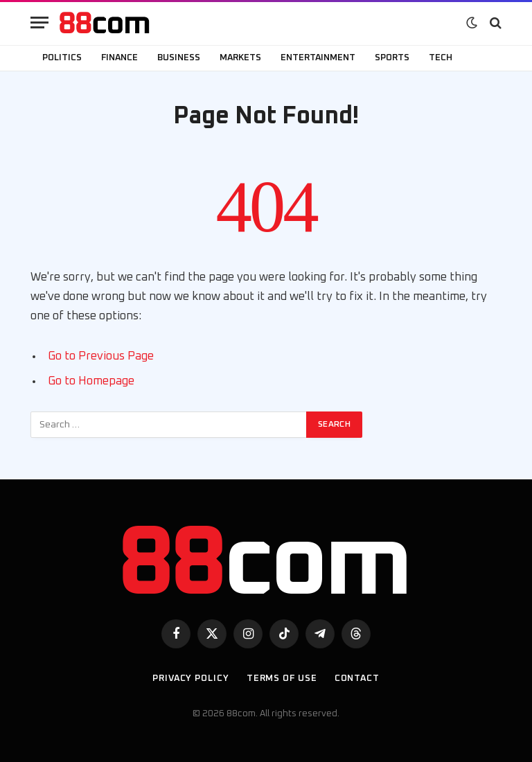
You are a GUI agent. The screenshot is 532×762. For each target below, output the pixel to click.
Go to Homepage (91, 381)
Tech (441, 58)
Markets (240, 58)
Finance (119, 58)
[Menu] (39, 23)
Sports (392, 58)
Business (179, 58)
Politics (62, 58)
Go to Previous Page (101, 356)
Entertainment (318, 58)
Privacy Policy (191, 679)
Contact (357, 679)
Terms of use (282, 679)
